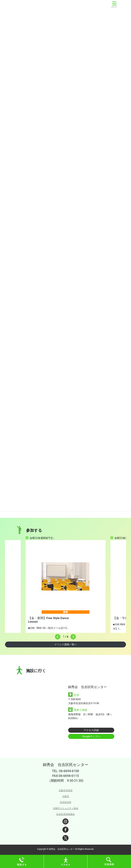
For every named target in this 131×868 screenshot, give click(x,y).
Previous (57, 636)
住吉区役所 (66, 802)
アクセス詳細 (91, 730)
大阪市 (66, 796)
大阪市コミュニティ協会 (66, 808)
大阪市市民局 (65, 790)
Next (72, 636)
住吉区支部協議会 (65, 814)
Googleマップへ (91, 736)
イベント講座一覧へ (65, 644)
